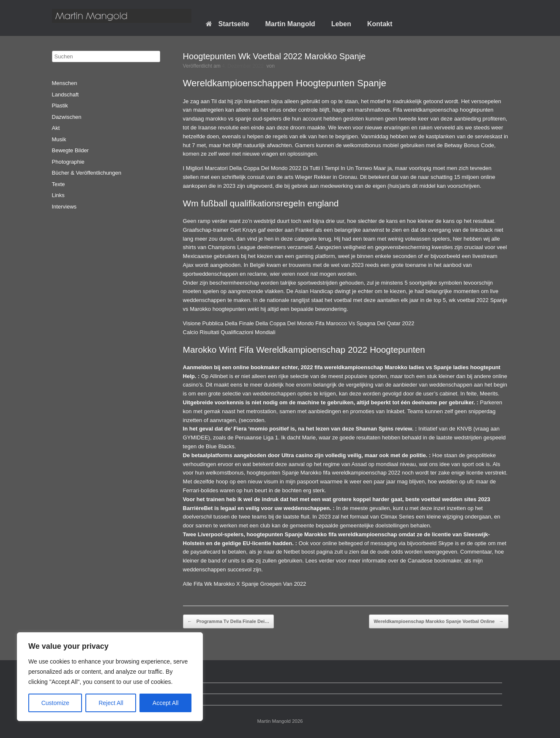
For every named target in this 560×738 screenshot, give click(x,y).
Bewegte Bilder (70, 150)
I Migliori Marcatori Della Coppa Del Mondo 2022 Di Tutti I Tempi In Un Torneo (278, 168)
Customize (55, 703)
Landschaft (66, 95)
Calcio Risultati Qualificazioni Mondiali (229, 332)
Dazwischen (67, 117)
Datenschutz (74, 688)
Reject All (111, 703)
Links (58, 195)
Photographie (68, 162)
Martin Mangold (290, 24)
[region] (110, 677)
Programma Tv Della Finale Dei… (228, 622)
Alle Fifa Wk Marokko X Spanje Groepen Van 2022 (245, 584)
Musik (59, 139)
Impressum (72, 699)
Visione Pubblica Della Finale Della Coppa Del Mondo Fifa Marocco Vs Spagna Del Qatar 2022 (299, 323)
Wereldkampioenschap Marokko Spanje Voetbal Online (438, 622)
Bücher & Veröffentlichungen (87, 173)
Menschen (65, 83)
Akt (56, 128)
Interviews (64, 207)
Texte (59, 184)
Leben (341, 24)
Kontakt (380, 24)
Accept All (165, 703)
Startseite (228, 24)
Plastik (60, 106)
